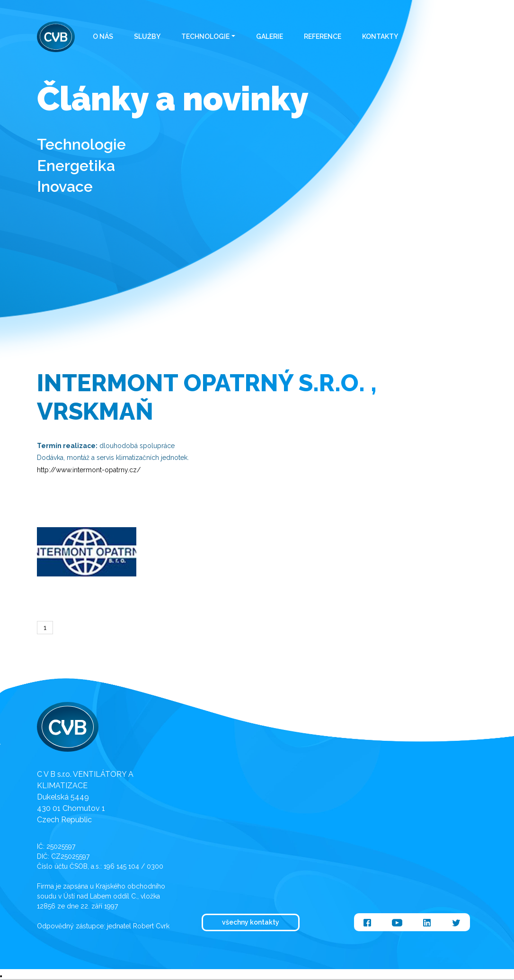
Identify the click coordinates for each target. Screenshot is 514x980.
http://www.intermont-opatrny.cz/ (89, 470)
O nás (103, 36)
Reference (323, 36)
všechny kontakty (251, 922)
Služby (147, 36)
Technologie (205, 36)
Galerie (270, 36)
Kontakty (380, 36)
